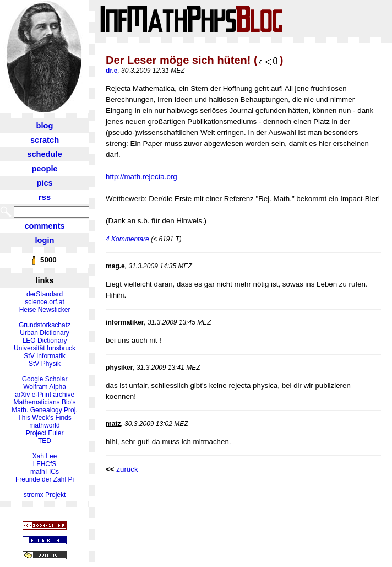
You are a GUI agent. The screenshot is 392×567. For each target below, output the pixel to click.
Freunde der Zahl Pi (45, 479)
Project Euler (45, 433)
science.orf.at (44, 302)
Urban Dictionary (44, 333)
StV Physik (45, 364)
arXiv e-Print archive (45, 395)
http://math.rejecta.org (141, 177)
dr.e (111, 71)
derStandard (45, 294)
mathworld (44, 425)
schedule (45, 154)
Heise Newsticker (45, 310)
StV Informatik (44, 356)
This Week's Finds (44, 418)
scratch (45, 140)
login (45, 240)
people (44, 169)
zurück (127, 469)
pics (44, 183)
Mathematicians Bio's (45, 402)
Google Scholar (45, 379)
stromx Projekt (45, 495)
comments (44, 226)
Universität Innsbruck (45, 348)
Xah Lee (45, 456)
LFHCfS (45, 464)
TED (45, 441)
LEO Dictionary (45, 341)
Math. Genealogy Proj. (44, 410)
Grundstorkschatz (45, 325)
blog (45, 126)
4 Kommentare (127, 239)
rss (45, 197)
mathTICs (45, 472)
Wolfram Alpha (45, 387)
